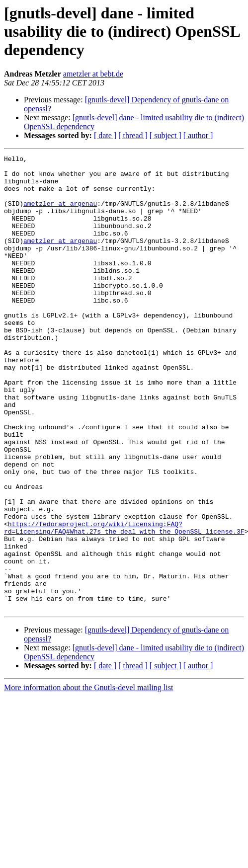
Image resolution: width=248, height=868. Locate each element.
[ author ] (198, 135)
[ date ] (105, 135)
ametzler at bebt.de (93, 74)
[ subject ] (165, 135)
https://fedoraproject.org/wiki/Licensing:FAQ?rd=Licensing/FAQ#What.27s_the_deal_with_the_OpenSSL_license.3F (124, 603)
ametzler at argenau (60, 214)
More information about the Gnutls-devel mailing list (88, 778)
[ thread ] (133, 135)
